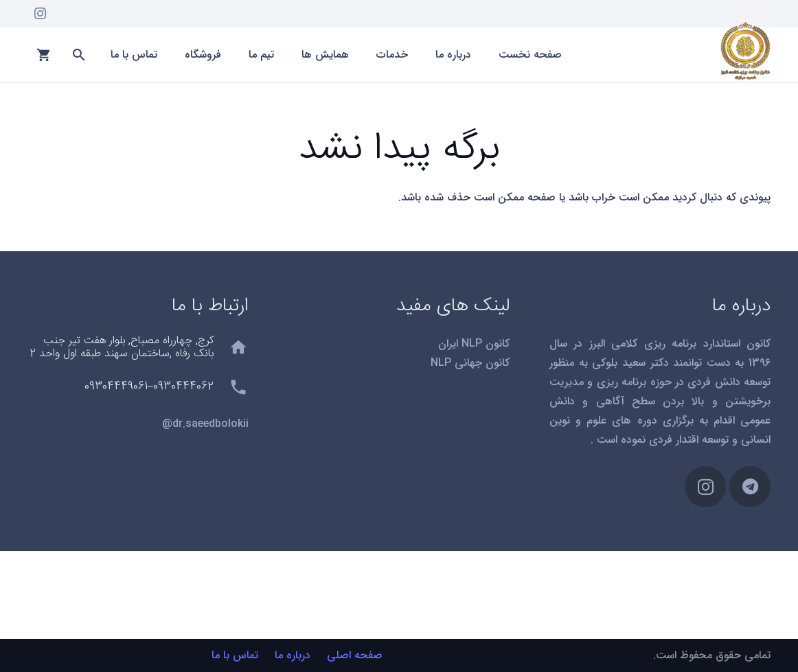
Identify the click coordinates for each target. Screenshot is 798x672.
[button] (79, 55)
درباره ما (293, 655)
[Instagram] (40, 14)
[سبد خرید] (44, 55)
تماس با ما (235, 655)
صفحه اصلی (355, 655)
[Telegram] (750, 487)
